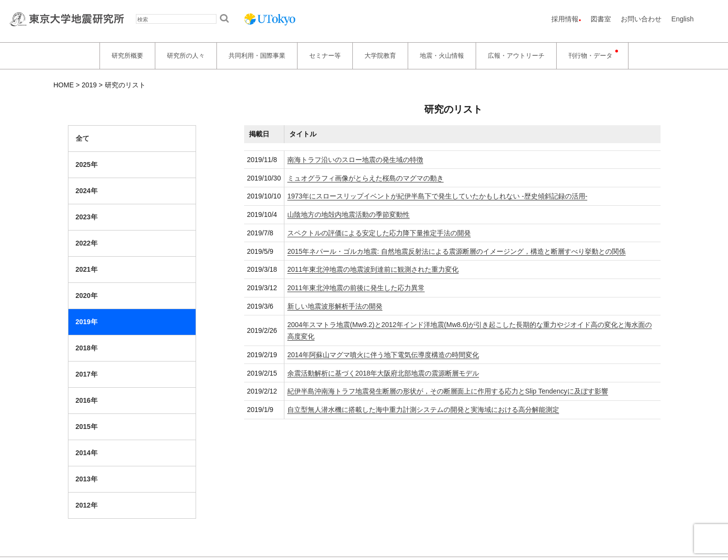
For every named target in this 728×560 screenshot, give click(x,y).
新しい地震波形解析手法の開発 (335, 306)
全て (83, 138)
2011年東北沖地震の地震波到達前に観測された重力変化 (373, 269)
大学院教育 (380, 56)
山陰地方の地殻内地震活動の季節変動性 (348, 214)
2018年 (87, 348)
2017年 (87, 374)
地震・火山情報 (442, 56)
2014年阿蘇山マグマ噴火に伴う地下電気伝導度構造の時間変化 (383, 355)
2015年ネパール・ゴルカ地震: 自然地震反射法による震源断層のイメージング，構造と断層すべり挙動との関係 (456, 251)
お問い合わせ (641, 19)
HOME (64, 85)
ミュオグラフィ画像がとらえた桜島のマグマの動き (365, 178)
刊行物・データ (590, 56)
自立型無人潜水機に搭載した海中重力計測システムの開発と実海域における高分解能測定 (423, 410)
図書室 (601, 19)
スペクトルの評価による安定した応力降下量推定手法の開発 (379, 233)
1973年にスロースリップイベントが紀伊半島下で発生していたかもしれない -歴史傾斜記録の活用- (437, 196)
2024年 (87, 191)
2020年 (87, 296)
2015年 (87, 427)
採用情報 (565, 19)
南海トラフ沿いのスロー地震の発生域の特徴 (355, 160)
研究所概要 (127, 56)
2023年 (87, 217)
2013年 (87, 479)
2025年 (87, 165)
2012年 (87, 505)
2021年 (87, 269)
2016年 (87, 400)
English (682, 19)
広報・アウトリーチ (516, 56)
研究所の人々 (186, 56)
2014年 (87, 453)
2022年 (87, 243)
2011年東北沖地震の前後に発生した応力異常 (356, 288)
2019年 (87, 322)
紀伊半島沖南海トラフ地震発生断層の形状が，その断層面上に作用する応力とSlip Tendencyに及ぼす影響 (448, 391)
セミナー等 (325, 56)
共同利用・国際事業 (257, 56)
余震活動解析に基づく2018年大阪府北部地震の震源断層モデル (383, 373)
